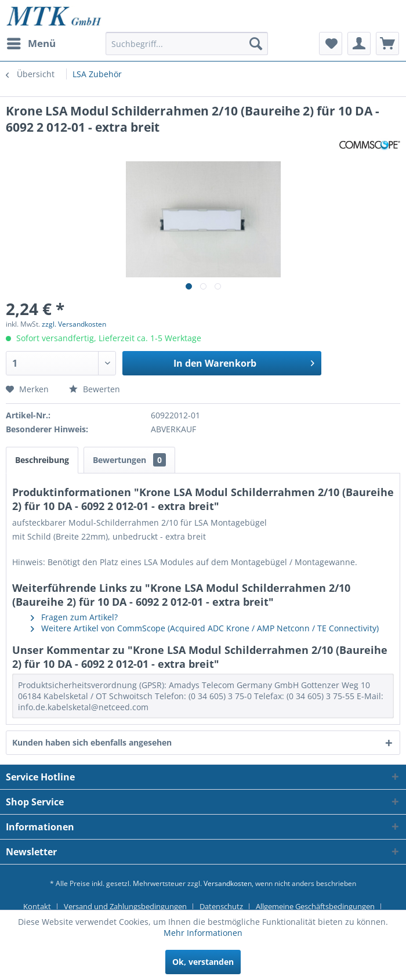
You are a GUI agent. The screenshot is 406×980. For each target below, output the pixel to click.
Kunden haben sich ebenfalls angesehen (92, 742)
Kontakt (37, 906)
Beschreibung (42, 460)
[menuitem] (31, 44)
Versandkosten (228, 883)
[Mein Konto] (359, 44)
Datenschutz (221, 906)
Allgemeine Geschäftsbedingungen (315, 906)
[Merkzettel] (331, 44)
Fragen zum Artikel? (74, 617)
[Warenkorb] (387, 44)
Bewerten (95, 389)
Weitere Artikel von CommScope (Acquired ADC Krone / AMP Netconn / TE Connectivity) (205, 628)
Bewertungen (129, 460)
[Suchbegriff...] (187, 44)
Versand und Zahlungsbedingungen (125, 906)
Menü (31, 42)
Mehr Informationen (203, 933)
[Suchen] (256, 44)
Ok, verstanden (203, 962)
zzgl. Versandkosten (74, 324)
